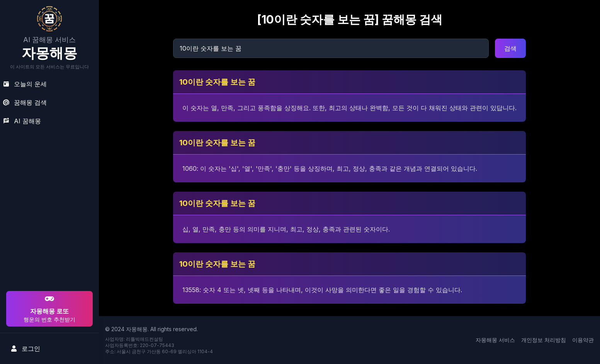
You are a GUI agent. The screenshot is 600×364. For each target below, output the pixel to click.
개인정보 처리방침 (544, 340)
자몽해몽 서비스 (495, 340)
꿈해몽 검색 (25, 102)
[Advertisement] (48, 240)
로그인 (25, 349)
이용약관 (583, 340)
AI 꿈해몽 (22, 121)
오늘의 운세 (25, 84)
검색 (510, 48)
